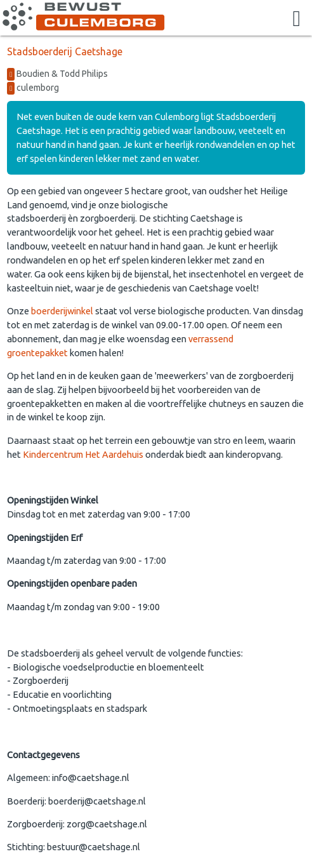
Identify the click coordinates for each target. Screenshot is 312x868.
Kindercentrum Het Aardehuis (83, 454)
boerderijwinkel (62, 311)
